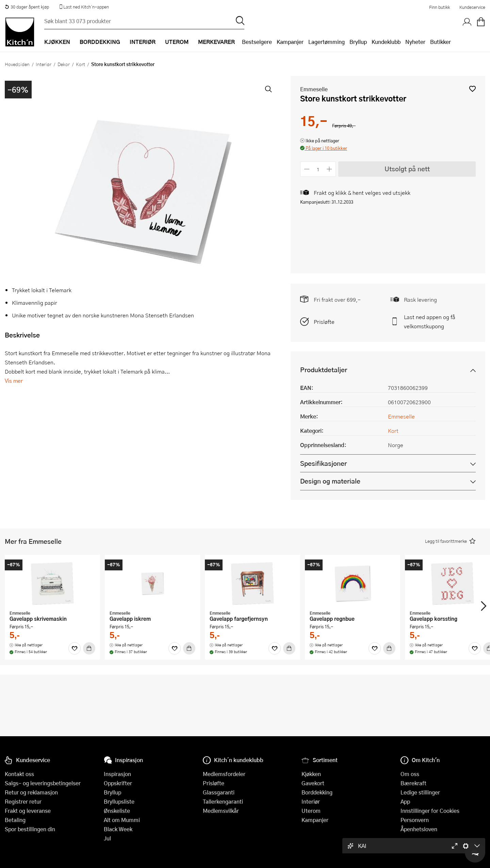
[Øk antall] (330, 169)
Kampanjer (290, 42)
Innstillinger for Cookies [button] (430, 811)
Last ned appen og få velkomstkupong (430, 321)
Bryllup (358, 42)
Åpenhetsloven (419, 829)
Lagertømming (326, 42)
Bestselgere (257, 42)
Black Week (118, 829)
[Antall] (318, 169)
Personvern (415, 820)
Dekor (64, 64)
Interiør (44, 64)
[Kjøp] (89, 648)
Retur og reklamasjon (31, 792)
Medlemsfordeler (224, 774)
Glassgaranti (219, 792)
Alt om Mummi (122, 820)
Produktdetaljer (324, 370)
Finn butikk (439, 7)
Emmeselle (314, 89)
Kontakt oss (19, 774)
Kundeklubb (386, 42)
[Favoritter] (75, 648)
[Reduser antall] (307, 169)
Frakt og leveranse (28, 811)
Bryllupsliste (119, 801)
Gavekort (313, 783)
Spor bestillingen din (30, 829)
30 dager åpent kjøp (27, 7)
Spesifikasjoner (323, 463)
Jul (107, 838)
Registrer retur (23, 801)
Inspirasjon (117, 774)
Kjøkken (311, 774)
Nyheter (415, 42)
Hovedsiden (17, 64)
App (405, 801)
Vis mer (14, 381)
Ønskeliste (117, 811)
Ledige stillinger (420, 792)
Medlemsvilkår (221, 811)
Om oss (410, 774)
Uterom (311, 811)
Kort (80, 64)
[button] (472, 89)
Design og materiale (330, 481)
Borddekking (317, 792)
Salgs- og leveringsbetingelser (43, 783)
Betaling (15, 820)
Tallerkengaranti (223, 801)
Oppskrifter (118, 783)
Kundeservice (472, 7)
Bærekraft (413, 783)
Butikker (440, 42)
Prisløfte (324, 322)
